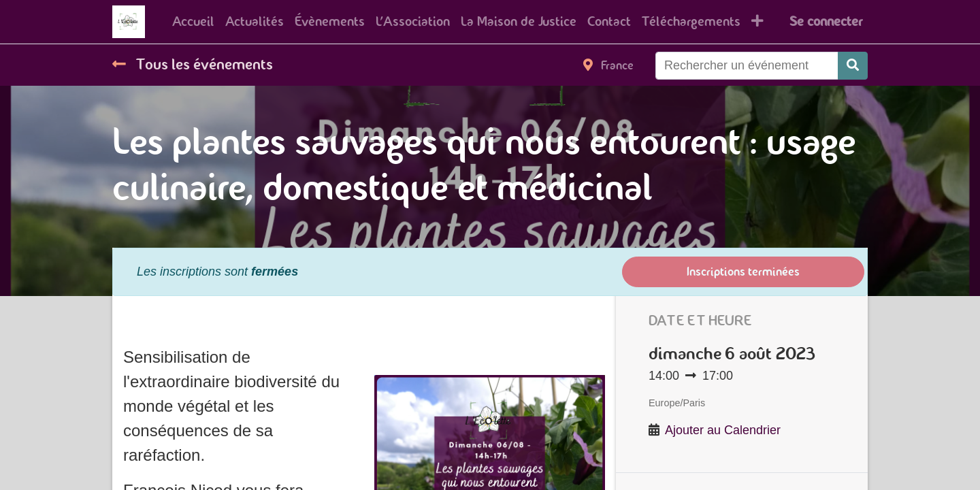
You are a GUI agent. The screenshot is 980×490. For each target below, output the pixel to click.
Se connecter (826, 21)
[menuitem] (193, 22)
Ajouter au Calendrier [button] (723, 430)
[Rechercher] (853, 66)
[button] (757, 22)
